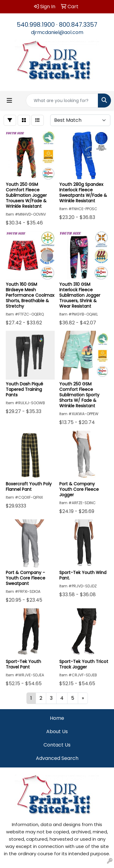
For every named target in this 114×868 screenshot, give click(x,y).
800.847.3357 (78, 25)
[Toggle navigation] (9, 101)
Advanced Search (57, 758)
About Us (57, 731)
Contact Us (57, 745)
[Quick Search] (62, 101)
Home (57, 718)
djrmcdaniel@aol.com (57, 32)
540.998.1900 (36, 25)
